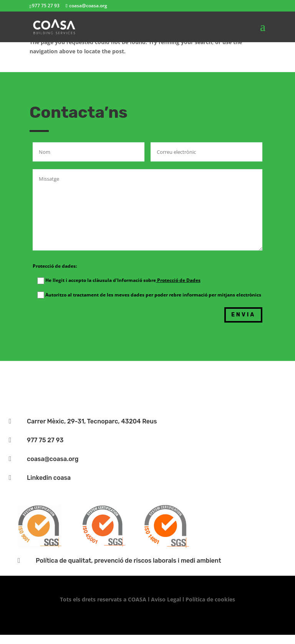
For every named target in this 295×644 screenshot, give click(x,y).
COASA (138, 599)
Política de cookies (210, 599)
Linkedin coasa (49, 478)
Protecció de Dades (178, 280)
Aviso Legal (166, 599)
